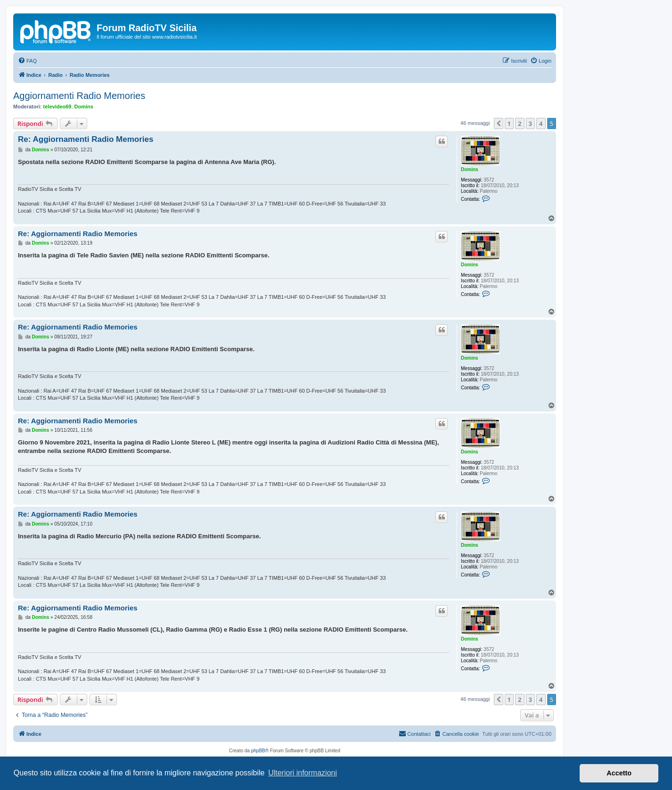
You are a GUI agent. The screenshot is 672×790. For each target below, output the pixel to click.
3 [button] (530, 123)
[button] (499, 123)
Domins (84, 107)
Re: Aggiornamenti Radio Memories (86, 139)
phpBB (258, 751)
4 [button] (541, 123)
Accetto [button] (619, 773)
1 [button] (509, 123)
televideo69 (57, 107)
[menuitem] (27, 61)
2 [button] (520, 123)
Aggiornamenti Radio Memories (79, 96)
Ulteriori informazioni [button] (303, 773)
